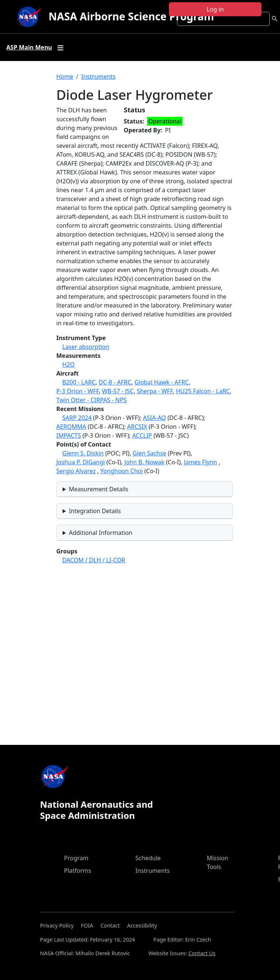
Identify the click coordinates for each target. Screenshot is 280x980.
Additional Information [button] (101, 533)
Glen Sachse (149, 453)
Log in (215, 9)
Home (65, 77)
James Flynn (200, 462)
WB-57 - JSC (118, 391)
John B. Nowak (144, 462)
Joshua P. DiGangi (81, 462)
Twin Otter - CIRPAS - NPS (91, 400)
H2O (69, 364)
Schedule (148, 858)
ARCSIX (137, 427)
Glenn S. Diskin (83, 453)
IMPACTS (69, 435)
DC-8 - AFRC (115, 382)
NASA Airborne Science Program (131, 16)
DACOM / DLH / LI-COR (94, 560)
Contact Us (202, 953)
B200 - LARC (79, 382)
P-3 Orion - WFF (78, 391)
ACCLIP (142, 435)
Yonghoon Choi (122, 471)
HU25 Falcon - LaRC (203, 391)
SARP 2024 (77, 418)
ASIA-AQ (154, 418)
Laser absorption (86, 347)
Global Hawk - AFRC (162, 382)
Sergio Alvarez (76, 471)
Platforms (78, 871)
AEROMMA (71, 427)
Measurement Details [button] (99, 489)
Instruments (98, 77)
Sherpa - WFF (155, 391)
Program (76, 858)
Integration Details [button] (95, 511)
